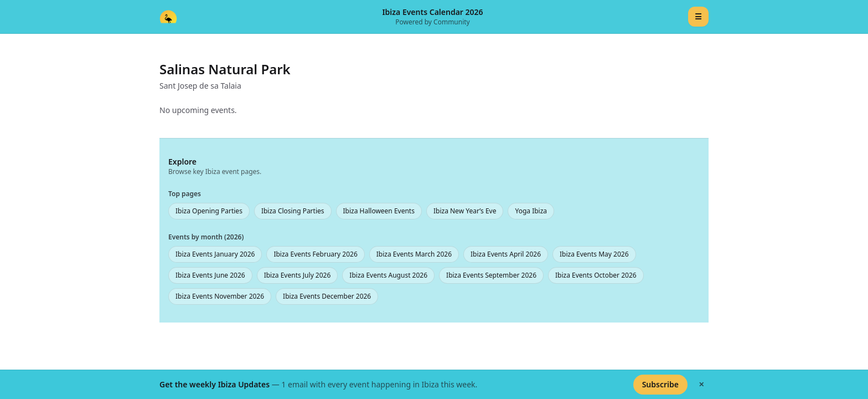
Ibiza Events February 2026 (315, 254)
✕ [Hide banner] (701, 384)
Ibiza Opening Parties (209, 211)
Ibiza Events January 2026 (215, 254)
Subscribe (660, 384)
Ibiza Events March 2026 (414, 254)
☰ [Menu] (698, 16)
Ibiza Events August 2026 (388, 275)
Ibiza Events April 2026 (506, 254)
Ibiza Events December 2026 (327, 296)
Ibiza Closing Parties (293, 211)
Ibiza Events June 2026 (210, 275)
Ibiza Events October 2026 (596, 275)
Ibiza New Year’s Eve (465, 211)
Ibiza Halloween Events (379, 211)
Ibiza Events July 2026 (298, 275)
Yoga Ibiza (531, 211)
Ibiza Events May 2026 (594, 254)
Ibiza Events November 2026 (220, 296)
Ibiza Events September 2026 (491, 275)
